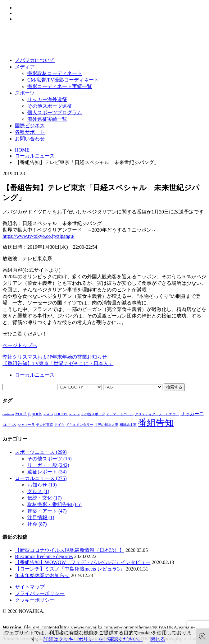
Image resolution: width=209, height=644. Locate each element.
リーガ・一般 (48, 465)
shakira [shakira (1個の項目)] (48, 414)
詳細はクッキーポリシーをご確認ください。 (93, 639)
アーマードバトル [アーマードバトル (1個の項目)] (120, 414)
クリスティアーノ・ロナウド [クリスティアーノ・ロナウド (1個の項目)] (157, 414)
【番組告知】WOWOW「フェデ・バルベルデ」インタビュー (83, 562)
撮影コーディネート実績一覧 (60, 86)
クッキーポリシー (35, 600)
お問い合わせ (30, 139)
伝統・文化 (45, 498)
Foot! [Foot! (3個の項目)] (21, 414)
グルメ (38, 491)
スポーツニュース (41, 452)
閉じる (158, 639)
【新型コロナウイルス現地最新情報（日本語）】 (70, 550)
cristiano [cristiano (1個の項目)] (8, 414)
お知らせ (42, 485)
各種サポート (30, 132)
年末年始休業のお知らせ (42, 575)
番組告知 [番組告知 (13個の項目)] (156, 423)
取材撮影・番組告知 (55, 504)
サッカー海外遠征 (47, 99)
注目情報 (41, 517)
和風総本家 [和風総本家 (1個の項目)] (128, 425)
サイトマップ (30, 587)
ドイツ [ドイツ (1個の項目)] (59, 425)
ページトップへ (20, 345)
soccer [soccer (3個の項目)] (61, 414)
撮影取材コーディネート (55, 73)
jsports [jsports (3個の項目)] (35, 414)
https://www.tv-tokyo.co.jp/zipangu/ (38, 236)
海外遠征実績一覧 (47, 119)
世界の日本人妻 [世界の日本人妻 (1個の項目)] (106, 425)
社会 (37, 524)
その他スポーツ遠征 (50, 106)
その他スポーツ (50, 459)
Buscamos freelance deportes (44, 556)
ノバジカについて (35, 60)
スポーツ (25, 93)
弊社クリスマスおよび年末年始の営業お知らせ (55, 357)
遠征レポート (47, 472)
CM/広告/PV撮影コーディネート (63, 80)
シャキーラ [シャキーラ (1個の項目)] (26, 425)
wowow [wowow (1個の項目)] (75, 414)
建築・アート (47, 511)
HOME (22, 150)
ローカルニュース (35, 156)
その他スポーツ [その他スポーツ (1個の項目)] (93, 414)
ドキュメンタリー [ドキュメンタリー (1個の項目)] (80, 425)
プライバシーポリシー (40, 593)
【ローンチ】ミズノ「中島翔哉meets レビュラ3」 (70, 569)
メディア (25, 67)
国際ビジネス (30, 126)
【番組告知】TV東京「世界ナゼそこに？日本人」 (58, 363)
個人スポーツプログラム (55, 113)
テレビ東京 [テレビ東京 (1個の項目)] (45, 425)
